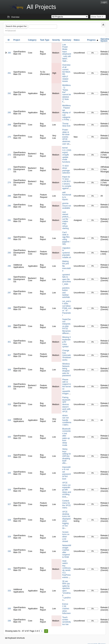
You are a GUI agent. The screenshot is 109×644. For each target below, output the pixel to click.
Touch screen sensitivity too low (66, 621)
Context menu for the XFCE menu (66, 504)
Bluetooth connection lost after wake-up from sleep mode (66, 437)
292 (9, 238)
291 (9, 220)
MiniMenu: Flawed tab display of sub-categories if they (66, 113)
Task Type (45, 40)
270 (9, 137)
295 (9, 266)
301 (9, 342)
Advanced (11, 31)
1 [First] (42, 631)
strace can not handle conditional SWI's (67, 420)
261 (9, 73)
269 (9, 125)
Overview (15, 17)
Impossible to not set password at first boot (66, 473)
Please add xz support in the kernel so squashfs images (67, 387)
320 (9, 437)
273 (9, 169)
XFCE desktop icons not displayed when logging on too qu (66, 520)
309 (9, 387)
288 (9, 196)
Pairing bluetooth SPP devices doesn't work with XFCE (66, 404)
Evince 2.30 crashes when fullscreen (66, 609)
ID (9, 40)
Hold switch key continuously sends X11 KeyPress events (66, 569)
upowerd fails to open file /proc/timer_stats (67, 279)
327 (9, 504)
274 (9, 183)
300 (9, 326)
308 (9, 370)
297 (9, 293)
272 (9, 155)
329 (9, 537)
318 (9, 420)
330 (9, 551)
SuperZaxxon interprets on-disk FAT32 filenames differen (66, 326)
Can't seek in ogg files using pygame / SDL (66, 238)
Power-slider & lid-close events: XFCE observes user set (66, 137)
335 (9, 609)
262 (9, 93)
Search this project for (16, 26)
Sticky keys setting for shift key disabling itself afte (67, 456)
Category (32, 40)
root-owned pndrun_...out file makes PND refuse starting (67, 220)
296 (9, 279)
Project (17, 40)
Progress (93, 40)
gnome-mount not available (67, 206)
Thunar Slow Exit (66, 125)
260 (9, 53)
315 (9, 404)
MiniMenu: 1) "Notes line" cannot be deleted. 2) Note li (67, 93)
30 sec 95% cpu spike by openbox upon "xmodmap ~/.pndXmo (66, 591)
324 (9, 456)
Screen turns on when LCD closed (66, 537)
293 (9, 253)
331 (9, 569)
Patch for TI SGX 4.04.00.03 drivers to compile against (67, 183)
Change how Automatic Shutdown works (67, 355)
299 (9, 308)
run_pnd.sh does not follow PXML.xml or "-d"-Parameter (67, 308)
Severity (56, 40)
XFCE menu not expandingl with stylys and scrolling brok (67, 490)
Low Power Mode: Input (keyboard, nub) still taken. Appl (67, 53)
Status (77, 40)
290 (9, 206)
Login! (104, 2)
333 (9, 591)
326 (9, 490)
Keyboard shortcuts (15, 638)
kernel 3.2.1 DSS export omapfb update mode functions (67, 155)
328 (9, 520)
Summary (67, 40)
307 (9, 355)
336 (9, 621)
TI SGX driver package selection (66, 169)
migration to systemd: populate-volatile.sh (67, 253)
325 (9, 473)
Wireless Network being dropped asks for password (66, 370)
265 (9, 113)
